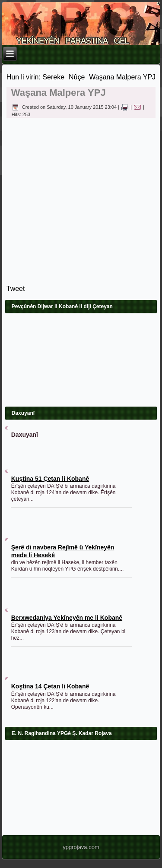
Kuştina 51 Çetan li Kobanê (50, 479)
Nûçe (77, 77)
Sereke (53, 77)
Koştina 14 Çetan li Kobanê (50, 686)
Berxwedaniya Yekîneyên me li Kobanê (67, 618)
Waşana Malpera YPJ (59, 93)
